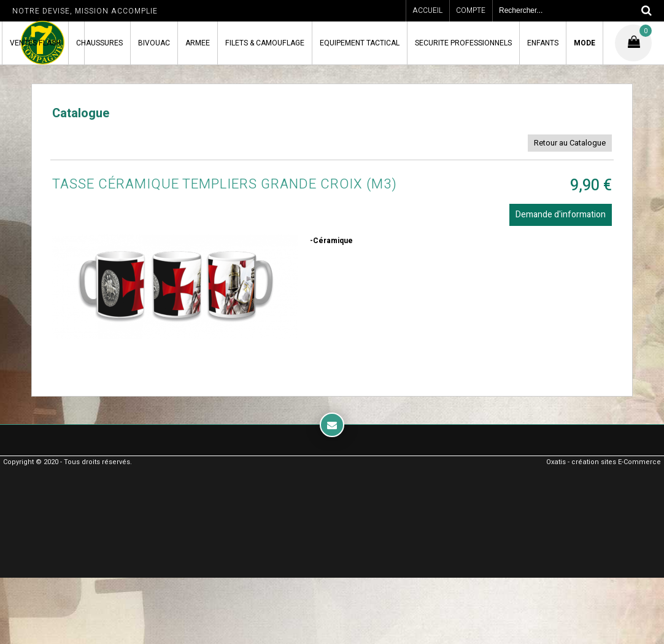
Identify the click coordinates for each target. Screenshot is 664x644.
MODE (585, 43)
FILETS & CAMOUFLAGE (265, 43)
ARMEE (198, 43)
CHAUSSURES (99, 43)
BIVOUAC (154, 43)
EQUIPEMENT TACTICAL (360, 43)
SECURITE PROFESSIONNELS (463, 43)
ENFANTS (543, 43)
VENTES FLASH (35, 43)
